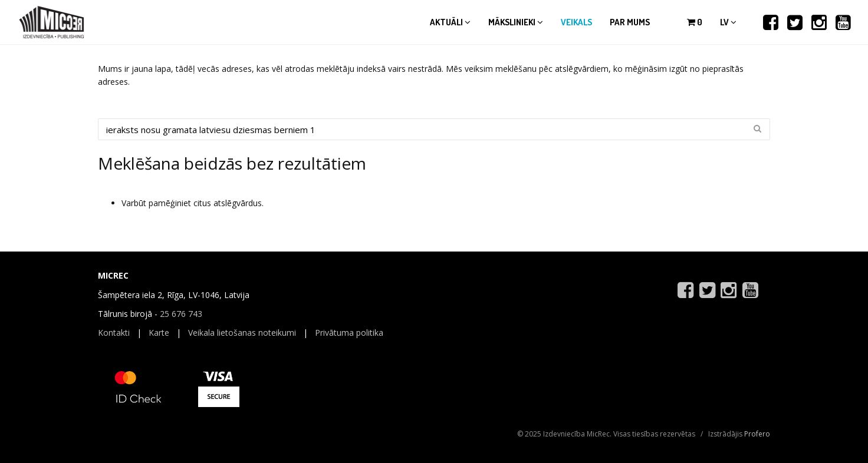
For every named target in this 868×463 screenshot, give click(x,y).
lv (728, 22)
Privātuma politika (349, 333)
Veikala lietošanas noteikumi (242, 333)
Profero (757, 434)
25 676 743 (181, 314)
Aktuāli (450, 22)
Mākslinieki (516, 22)
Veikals (576, 22)
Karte (159, 333)
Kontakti (114, 333)
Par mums (630, 22)
